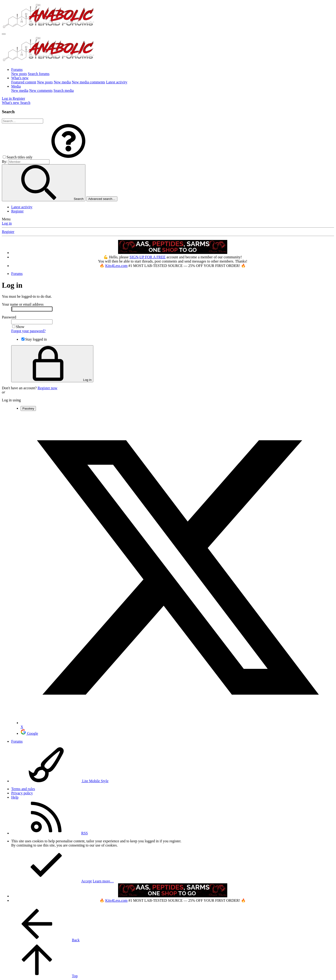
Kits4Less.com (116, 266)
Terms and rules (23, 789)
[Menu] (4, 34)
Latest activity (117, 82)
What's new (20, 78)
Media (16, 86)
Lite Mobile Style (60, 781)
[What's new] (11, 103)
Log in (7, 223)
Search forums (39, 74)
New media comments (89, 82)
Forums (17, 70)
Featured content (24, 82)
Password (9, 317)
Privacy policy (22, 793)
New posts (19, 74)
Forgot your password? (28, 331)
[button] (68, 157)
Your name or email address (23, 304)
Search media (64, 90)
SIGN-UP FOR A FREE (148, 257)
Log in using (11, 400)
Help (15, 797)
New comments (41, 90)
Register (17, 211)
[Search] (25, 103)
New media (62, 82)
